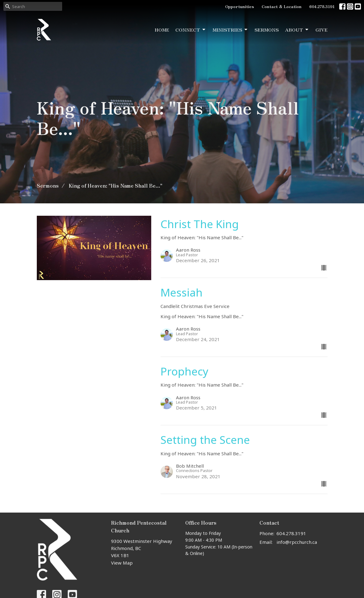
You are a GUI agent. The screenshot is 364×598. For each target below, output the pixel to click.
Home (162, 30)
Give (321, 30)
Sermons (267, 30)
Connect (191, 30)
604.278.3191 (322, 6)
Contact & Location (282, 6)
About (297, 30)
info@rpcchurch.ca (297, 542)
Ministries (230, 30)
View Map (122, 563)
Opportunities (240, 6)
